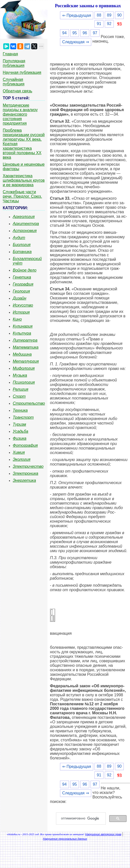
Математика (26, 347)
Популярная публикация (14, 63)
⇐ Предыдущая (77, 15)
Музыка (20, 375)
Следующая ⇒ (76, 42)
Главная (10, 54)
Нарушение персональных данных (65, 839)
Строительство (29, 403)
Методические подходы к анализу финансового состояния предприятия (20, 114)
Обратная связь (17, 91)
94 (64, 33)
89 (109, 15)
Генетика (22, 277)
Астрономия (25, 231)
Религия (20, 389)
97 (95, 33)
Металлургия (26, 361)
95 (75, 33)
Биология (22, 245)
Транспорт (23, 417)
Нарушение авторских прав (103, 834)
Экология (21, 459)
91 (99, 24)
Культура (22, 333)
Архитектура (26, 224)
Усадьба (20, 431)
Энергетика (24, 480)
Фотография (25, 445)
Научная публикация (22, 72)
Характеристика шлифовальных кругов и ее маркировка (24, 180)
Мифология (24, 368)
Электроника (25, 473)
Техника (20, 410)
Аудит (19, 238)
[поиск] (83, 819)
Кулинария (23, 326)
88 (99, 15)
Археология (24, 217)
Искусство (23, 305)
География (23, 284)
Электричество (28, 466)
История (21, 312)
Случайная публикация (14, 82)
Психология (24, 382)
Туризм (19, 424)
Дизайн (19, 298)
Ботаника (22, 252)
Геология (21, 291)
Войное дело (25, 270)
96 (85, 33)
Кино (17, 319)
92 (109, 24)
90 (119, 15)
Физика (19, 438)
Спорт (19, 396)
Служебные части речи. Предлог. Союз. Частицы (22, 196)
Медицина (22, 354)
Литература (25, 340)
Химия (19, 452)
